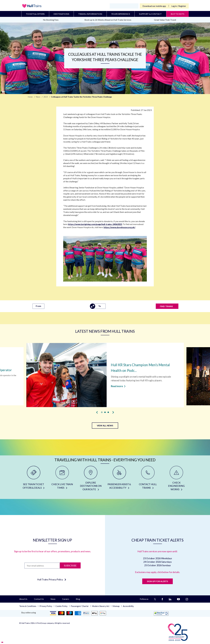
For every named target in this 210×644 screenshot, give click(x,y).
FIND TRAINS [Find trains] (166, 306)
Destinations (61, 14)
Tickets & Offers (35, 14)
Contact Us (39, 599)
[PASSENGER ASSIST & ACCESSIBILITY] (119, 479)
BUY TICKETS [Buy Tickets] (178, 14)
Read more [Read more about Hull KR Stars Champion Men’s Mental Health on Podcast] (118, 386)
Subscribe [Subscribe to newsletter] (70, 566)
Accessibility (128, 606)
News (53, 599)
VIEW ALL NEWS (105, 425)
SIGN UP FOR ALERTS (157, 581)
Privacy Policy (46, 606)
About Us (23, 599)
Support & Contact (150, 14)
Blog (78, 599)
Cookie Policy (62, 606)
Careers (66, 599)
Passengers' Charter (80, 606)
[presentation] (97, 412)
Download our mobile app (154, 6)
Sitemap (116, 606)
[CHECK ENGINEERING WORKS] (176, 479)
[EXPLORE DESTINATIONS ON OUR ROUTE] (91, 479)
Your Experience (121, 14)
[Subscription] (42, 566)
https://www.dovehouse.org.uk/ (119, 227)
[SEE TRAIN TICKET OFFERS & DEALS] (34, 479)
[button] (102, 412)
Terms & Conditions (28, 606)
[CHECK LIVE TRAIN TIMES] (62, 479)
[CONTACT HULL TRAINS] (148, 479)
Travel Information (90, 14)
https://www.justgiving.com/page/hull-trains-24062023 (95, 224)
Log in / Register (179, 6)
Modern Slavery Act (101, 606)
